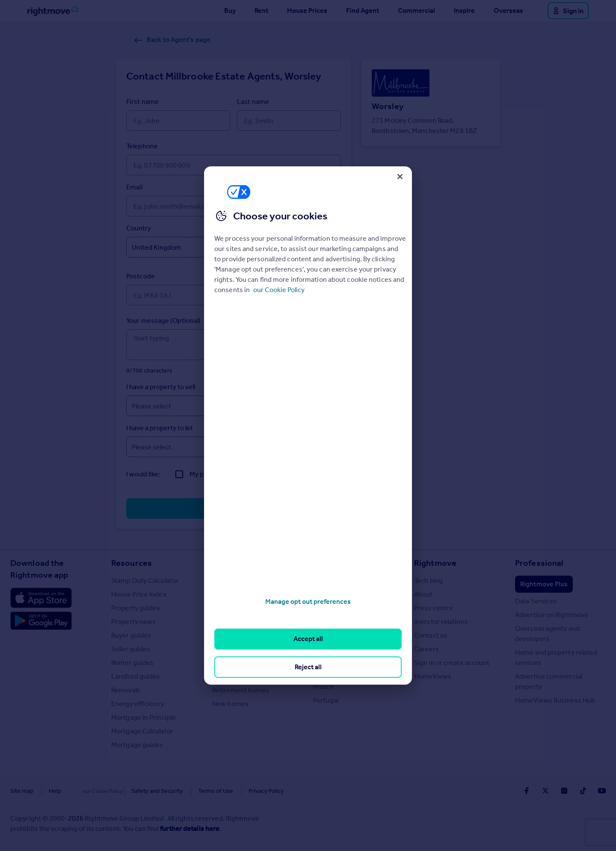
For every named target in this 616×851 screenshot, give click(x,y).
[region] (308, 425)
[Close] (400, 177)
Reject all (308, 667)
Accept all (308, 639)
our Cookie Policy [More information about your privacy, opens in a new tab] (279, 290)
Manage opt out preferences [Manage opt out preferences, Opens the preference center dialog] (308, 601)
